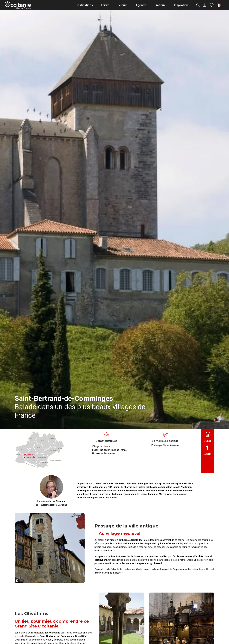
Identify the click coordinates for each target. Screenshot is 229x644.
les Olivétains (53, 633)
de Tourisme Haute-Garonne (51, 505)
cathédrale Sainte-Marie (132, 540)
